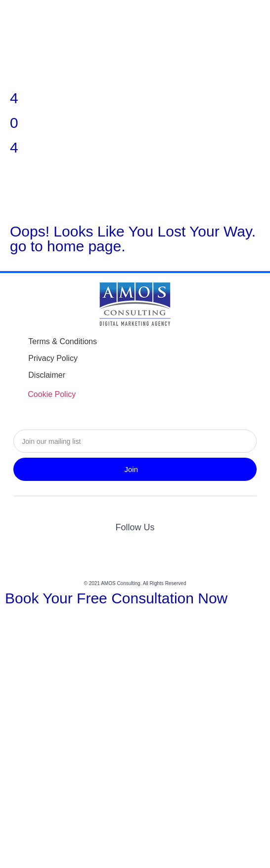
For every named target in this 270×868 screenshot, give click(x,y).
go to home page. (68, 246)
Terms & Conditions (63, 341)
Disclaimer (47, 375)
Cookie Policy (52, 394)
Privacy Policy (53, 358)
